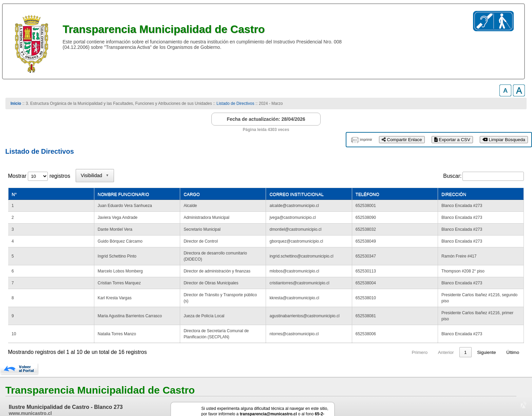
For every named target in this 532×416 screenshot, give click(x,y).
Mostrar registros (39, 176)
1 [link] (452, 328)
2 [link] (465, 328)
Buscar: (452, 176)
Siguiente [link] (487, 328)
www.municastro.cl (30, 389)
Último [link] (513, 328)
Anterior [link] (433, 328)
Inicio (16, 103)
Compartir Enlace (402, 140)
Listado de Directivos (235, 103)
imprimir (366, 140)
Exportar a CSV (452, 140)
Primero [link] (407, 328)
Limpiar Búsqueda (504, 140)
